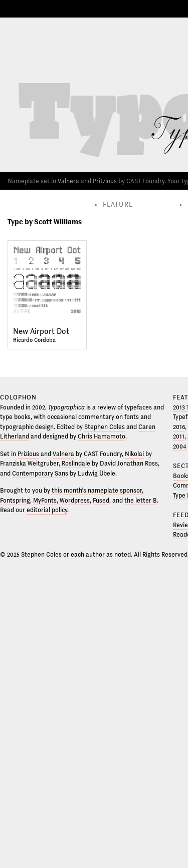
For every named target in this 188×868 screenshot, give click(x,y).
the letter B (141, 501)
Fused (101, 501)
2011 (179, 437)
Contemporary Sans (40, 474)
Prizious (28, 454)
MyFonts (45, 501)
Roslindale (76, 464)
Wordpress (75, 501)
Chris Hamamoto (102, 437)
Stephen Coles (105, 427)
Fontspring (15, 501)
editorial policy (47, 510)
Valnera (68, 181)
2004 (180, 447)
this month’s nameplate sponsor (97, 491)
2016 (179, 427)
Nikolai (134, 454)
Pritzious (105, 181)
